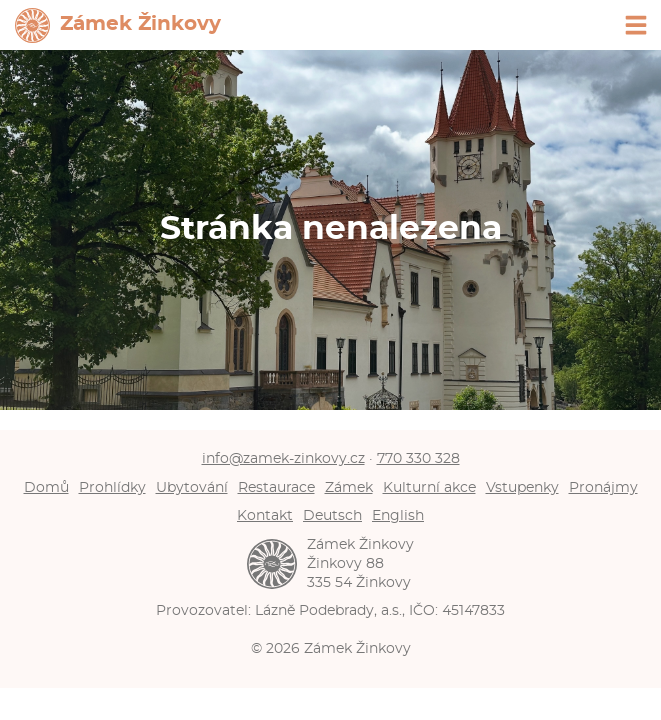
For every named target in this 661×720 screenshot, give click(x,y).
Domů (46, 487)
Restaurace (276, 487)
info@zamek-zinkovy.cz (283, 458)
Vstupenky (522, 487)
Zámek (349, 487)
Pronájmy (603, 487)
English (398, 515)
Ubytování (192, 487)
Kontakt (265, 515)
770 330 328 (418, 458)
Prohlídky (112, 487)
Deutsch (332, 515)
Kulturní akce (429, 487)
